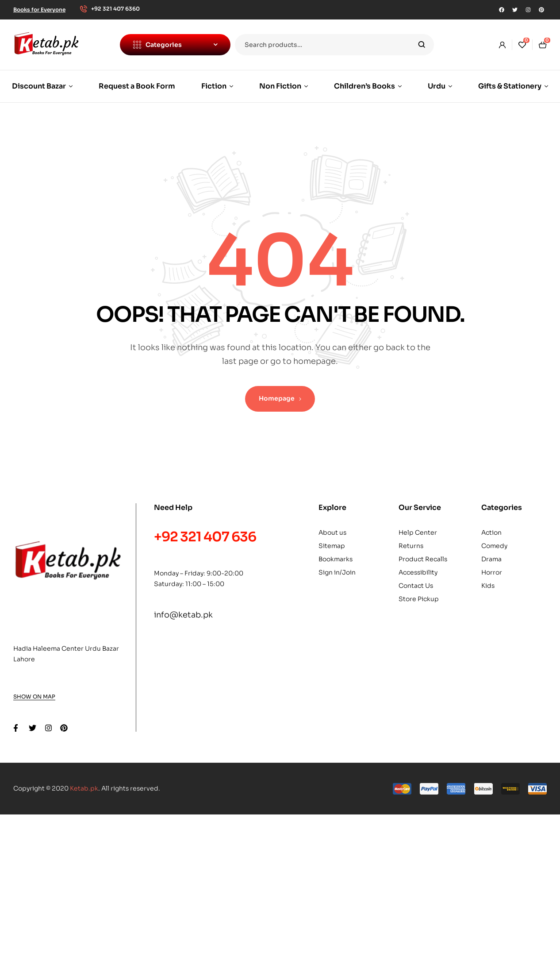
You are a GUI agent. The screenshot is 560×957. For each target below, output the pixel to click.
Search (422, 45)
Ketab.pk (84, 788)
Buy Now (221, 876)
